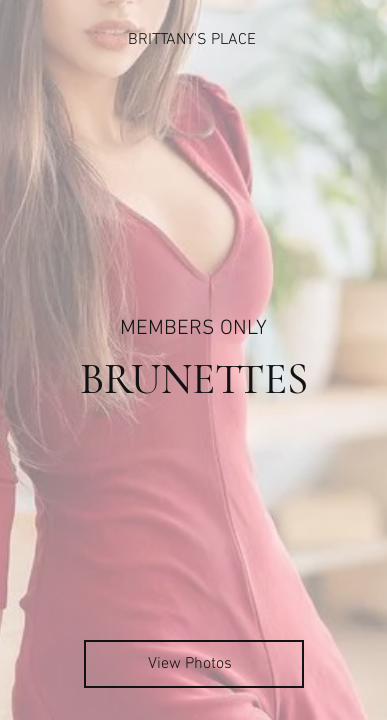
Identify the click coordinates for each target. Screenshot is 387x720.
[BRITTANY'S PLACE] (193, 40)
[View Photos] (194, 664)
